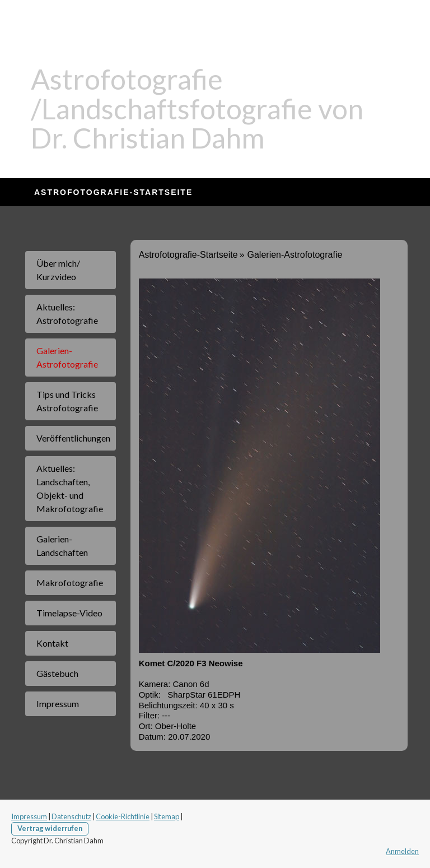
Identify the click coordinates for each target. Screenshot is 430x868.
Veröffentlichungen (73, 438)
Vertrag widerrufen (50, 828)
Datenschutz (71, 816)
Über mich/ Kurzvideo (58, 270)
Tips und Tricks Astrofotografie (67, 401)
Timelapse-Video (69, 613)
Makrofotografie (70, 582)
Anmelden (402, 851)
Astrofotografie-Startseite (113, 192)
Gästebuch (57, 673)
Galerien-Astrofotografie (67, 357)
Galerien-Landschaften (62, 546)
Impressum (58, 704)
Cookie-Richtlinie (123, 816)
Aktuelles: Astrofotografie (67, 314)
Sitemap (167, 816)
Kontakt (52, 643)
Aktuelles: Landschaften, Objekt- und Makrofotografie (70, 488)
